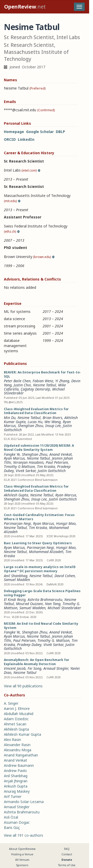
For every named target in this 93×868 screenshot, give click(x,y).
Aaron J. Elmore (17, 708)
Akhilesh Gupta (16, 495)
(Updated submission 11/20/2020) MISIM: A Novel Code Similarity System (39, 448)
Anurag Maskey (17, 791)
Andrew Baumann (19, 765)
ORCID (10, 139)
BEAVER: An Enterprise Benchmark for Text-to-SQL (42, 374)
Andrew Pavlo (15, 771)
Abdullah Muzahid (19, 714)
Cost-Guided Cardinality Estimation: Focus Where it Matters (39, 517)
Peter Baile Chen (17, 381)
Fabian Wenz (43, 381)
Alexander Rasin (17, 745)
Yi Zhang (62, 381)
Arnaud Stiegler (56, 668)
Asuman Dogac (17, 822)
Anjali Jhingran (16, 781)
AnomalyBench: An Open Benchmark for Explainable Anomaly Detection (37, 662)
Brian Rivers (52, 418)
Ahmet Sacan (15, 724)
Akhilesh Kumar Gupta (22, 734)
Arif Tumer (13, 796)
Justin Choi (22, 385)
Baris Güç (12, 827)
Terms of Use (67, 865)
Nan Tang (53, 604)
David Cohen (65, 576)
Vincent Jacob (15, 668)
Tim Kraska (46, 466)
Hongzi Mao (66, 523)
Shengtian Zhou (30, 426)
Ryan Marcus (14, 458)
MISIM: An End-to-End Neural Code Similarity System (41, 626)
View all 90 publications (23, 686)
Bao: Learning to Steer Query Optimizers (38, 543)
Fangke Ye (12, 454)
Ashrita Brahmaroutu (45, 599)
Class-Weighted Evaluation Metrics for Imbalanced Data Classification (36, 411)
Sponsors (22, 865)
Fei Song (34, 668)
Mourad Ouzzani (29, 604)
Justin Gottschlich (52, 471)
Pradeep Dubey (29, 645)
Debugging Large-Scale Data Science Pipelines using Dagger (42, 593)
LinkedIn (26, 139)
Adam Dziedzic (16, 719)
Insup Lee (53, 426)
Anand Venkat (61, 454)
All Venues (22, 860)
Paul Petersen (57, 462)
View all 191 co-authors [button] (24, 835)
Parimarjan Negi (17, 523)
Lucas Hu (35, 422)
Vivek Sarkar (26, 471)
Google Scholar (40, 132)
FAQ (67, 849)
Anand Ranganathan (21, 755)
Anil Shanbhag (16, 576)
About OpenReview (22, 849)
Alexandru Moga (18, 750)
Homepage (14, 132)
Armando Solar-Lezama (24, 802)
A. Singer (11, 703)
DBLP (60, 132)
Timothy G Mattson (19, 466)
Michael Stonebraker (64, 608)
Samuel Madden (17, 580)
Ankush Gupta (16, 786)
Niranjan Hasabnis (28, 462)
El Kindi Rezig (15, 599)
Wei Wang (53, 422)
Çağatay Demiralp (35, 389)
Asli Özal (11, 817)
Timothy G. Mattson (53, 640)
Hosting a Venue (22, 854)
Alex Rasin (12, 740)
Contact (67, 854)
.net (25, 7)
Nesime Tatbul (45, 385)
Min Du (10, 418)
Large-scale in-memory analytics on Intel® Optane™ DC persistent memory (40, 569)
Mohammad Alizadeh (46, 552)
